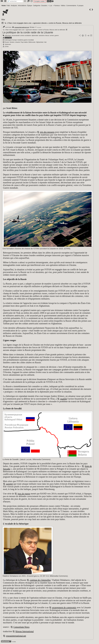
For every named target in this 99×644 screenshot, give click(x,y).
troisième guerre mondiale (26, 40)
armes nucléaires (26, 35)
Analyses (14, 6)
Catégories (37, 6)
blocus (47, 35)
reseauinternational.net (22, 27)
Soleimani (8, 44)
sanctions (42, 35)
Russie (7, 42)
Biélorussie (32, 42)
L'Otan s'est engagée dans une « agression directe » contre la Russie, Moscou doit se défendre (43, 23)
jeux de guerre (24, 494)
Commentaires (71, 6)
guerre (57, 35)
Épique (30, 6)
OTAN (7, 47)
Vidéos (63, 6)
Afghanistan (40, 42)
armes (52, 35)
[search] (15, 1)
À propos (80, 6)
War (3, 20)
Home (4, 6)
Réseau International (25, 631)
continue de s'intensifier (40, 580)
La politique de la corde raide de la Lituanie (28, 32)
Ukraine (12, 42)
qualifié (64, 399)
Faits (8, 6)
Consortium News (21, 627)
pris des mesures (47, 132)
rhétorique (8, 35)
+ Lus (50, 6)
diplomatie (35, 35)
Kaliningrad (8, 40)
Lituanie (17, 42)
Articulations (22, 6)
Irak (45, 42)
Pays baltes (24, 42)
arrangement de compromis (64, 607)
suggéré (9, 484)
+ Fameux (56, 6)
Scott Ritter (8, 38)
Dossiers (44, 6)
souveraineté (16, 35)
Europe (15, 40)
